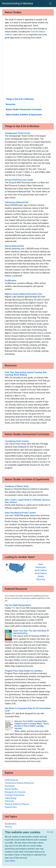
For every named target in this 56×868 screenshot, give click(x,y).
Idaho (41, 564)
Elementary (10, 786)
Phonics (8, 827)
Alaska (41, 576)
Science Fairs (11, 807)
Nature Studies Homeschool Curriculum (24, 109)
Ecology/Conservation (15, 795)
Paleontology (11, 798)
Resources (11, 104)
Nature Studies (11, 789)
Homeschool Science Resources (19, 783)
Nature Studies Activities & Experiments (24, 115)
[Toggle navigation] (50, 4)
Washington (41, 567)
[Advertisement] (28, 68)
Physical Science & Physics (17, 804)
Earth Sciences (12, 780)
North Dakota (41, 570)
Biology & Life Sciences (15, 792)
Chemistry (9, 801)
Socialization (11, 824)
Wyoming (41, 579)
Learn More (10, 861)
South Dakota (41, 573)
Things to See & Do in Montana (20, 99)
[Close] (50, 832)
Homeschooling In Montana (17, 3)
